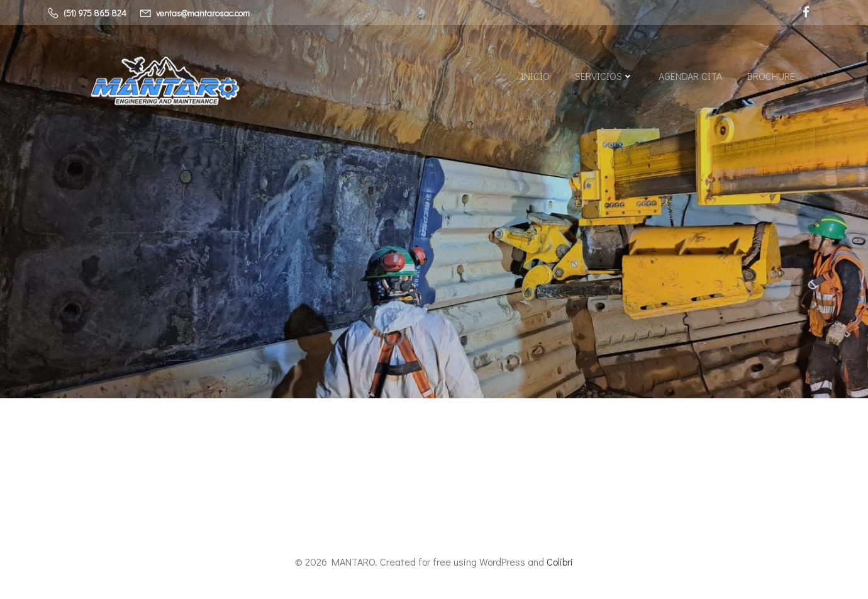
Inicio (535, 76)
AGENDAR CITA (690, 76)
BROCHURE (771, 76)
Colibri (560, 562)
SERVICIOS (604, 76)
